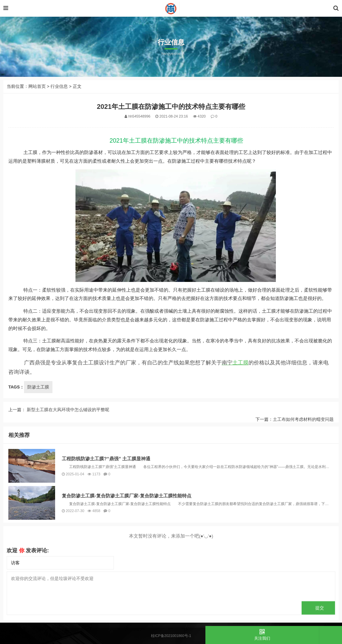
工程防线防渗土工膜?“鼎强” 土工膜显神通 (106, 539)
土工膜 (235, 363)
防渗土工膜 (38, 387)
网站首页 (37, 87)
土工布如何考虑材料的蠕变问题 (303, 432)
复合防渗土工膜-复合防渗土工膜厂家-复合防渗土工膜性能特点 (127, 576)
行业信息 (59, 87)
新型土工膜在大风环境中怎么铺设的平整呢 (68, 423)
